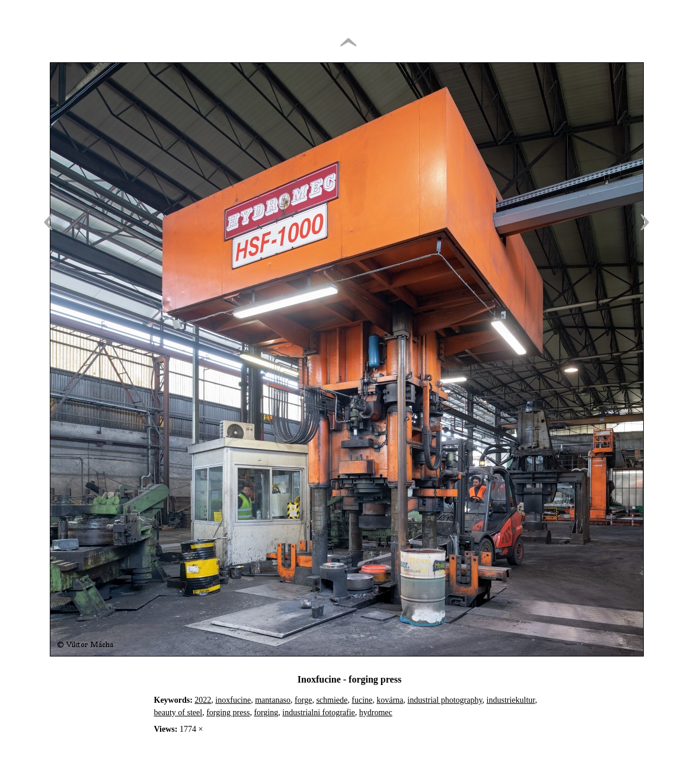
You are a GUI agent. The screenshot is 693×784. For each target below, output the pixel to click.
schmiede (332, 700)
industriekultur (511, 700)
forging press (228, 713)
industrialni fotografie (318, 713)
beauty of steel (178, 713)
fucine (362, 700)
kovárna (390, 700)
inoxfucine (233, 700)
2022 (203, 700)
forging (266, 713)
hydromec (376, 713)
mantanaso (273, 700)
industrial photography (445, 700)
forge (303, 700)
